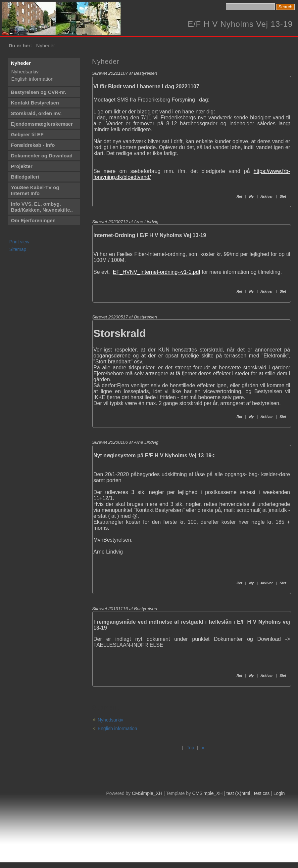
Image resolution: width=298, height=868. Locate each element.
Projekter (22, 166)
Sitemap (18, 249)
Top (191, 748)
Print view (19, 242)
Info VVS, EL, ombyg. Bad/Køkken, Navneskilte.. (42, 207)
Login (279, 793)
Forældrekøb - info (33, 145)
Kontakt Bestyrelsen (35, 103)
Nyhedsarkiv (25, 72)
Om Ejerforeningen (33, 220)
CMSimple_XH (147, 793)
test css (262, 793)
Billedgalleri (25, 177)
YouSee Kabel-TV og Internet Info (35, 190)
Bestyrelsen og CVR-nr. (39, 92)
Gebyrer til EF (27, 134)
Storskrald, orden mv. (36, 113)
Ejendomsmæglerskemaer (42, 124)
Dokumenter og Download (42, 156)
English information (32, 79)
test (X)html (238, 793)
